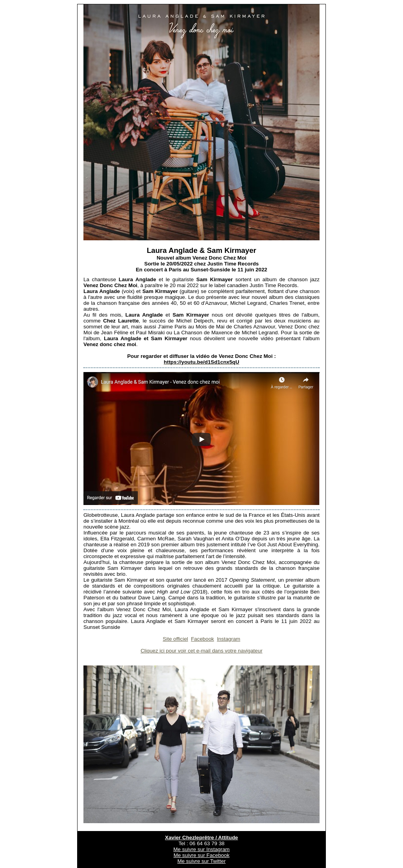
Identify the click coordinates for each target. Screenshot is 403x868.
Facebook (202, 639)
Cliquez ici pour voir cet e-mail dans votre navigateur (201, 651)
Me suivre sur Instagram (202, 849)
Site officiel (176, 639)
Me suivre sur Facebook (201, 855)
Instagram (228, 639)
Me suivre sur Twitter (202, 861)
